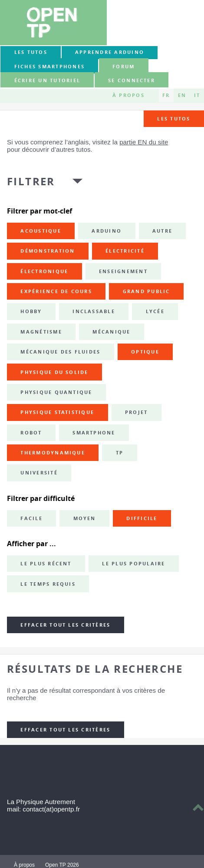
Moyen (85, 518)
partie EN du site (144, 142)
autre (162, 231)
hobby (31, 311)
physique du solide (54, 372)
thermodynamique (53, 453)
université (39, 473)
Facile (31, 518)
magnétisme (41, 332)
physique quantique (56, 392)
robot (31, 433)
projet (136, 412)
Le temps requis (48, 584)
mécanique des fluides (60, 352)
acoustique (41, 231)
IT (197, 95)
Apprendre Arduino (110, 52)
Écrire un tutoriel (47, 80)
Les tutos (31, 52)
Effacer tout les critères (65, 625)
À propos (128, 95)
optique (145, 352)
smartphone (94, 433)
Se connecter (132, 80)
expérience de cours (56, 291)
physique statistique (57, 412)
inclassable (94, 311)
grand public (146, 291)
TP (120, 453)
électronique (44, 271)
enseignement (123, 271)
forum (123, 67)
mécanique (111, 332)
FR (166, 95)
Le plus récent (46, 564)
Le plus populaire (133, 564)
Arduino (107, 231)
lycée (155, 311)
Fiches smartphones (49, 67)
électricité (125, 251)
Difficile (142, 518)
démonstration (48, 251)
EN (182, 95)
